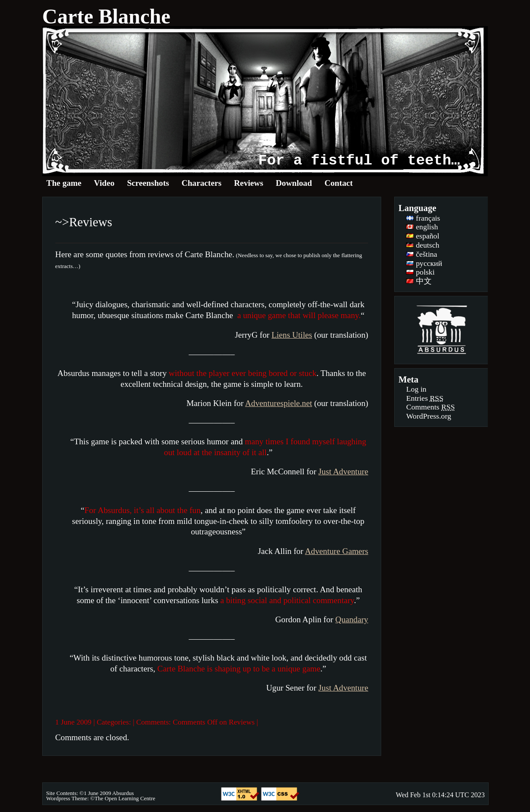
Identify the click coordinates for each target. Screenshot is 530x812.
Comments (430, 407)
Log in (416, 389)
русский (424, 263)
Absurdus (123, 793)
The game (64, 183)
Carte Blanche (106, 16)
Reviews (249, 183)
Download (294, 183)
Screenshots (148, 183)
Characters (201, 183)
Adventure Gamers (337, 551)
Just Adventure (344, 471)
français (423, 218)
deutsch (423, 245)
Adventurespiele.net (278, 403)
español (423, 236)
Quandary (352, 619)
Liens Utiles (292, 335)
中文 (419, 281)
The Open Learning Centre (125, 798)
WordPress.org (428, 416)
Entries (425, 398)
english (422, 227)
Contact (339, 183)
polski (420, 272)
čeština (421, 254)
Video (104, 183)
